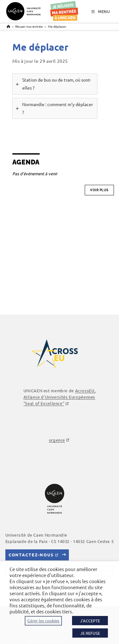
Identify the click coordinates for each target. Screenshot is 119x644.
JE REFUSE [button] (90, 633)
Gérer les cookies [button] (43, 621)
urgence (57, 440)
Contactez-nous (31, 555)
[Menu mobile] (101, 12)
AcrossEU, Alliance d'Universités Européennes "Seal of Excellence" (60, 397)
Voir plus (99, 190)
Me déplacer (57, 26)
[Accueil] (8, 26)
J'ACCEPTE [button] (90, 621)
